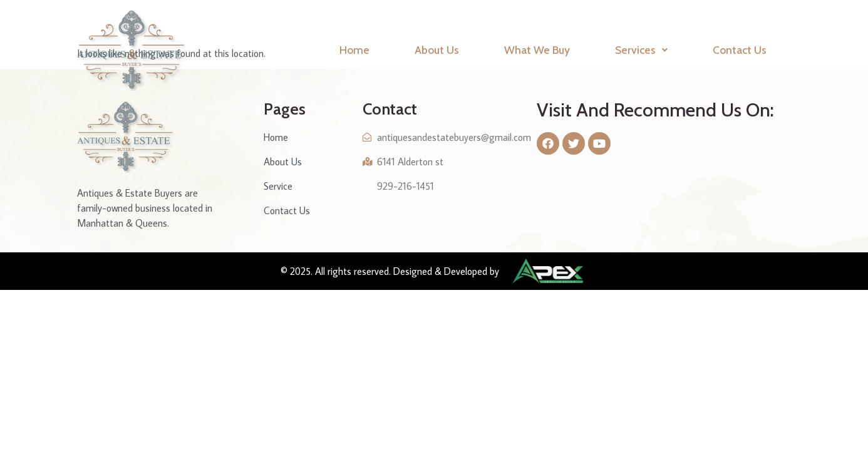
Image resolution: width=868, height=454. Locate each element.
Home (354, 50)
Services (641, 50)
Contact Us (740, 50)
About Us (437, 50)
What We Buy (537, 50)
